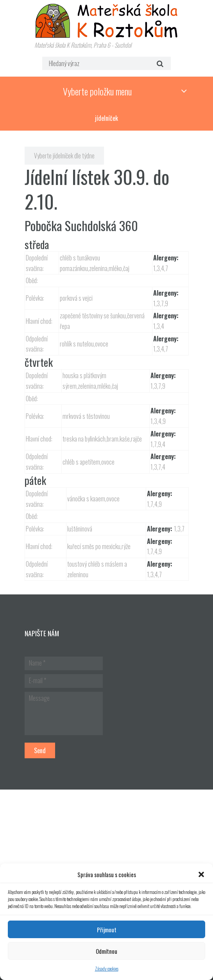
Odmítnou (106, 951)
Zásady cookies (107, 968)
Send (40, 750)
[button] (201, 874)
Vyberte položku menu (97, 91)
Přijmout (107, 930)
